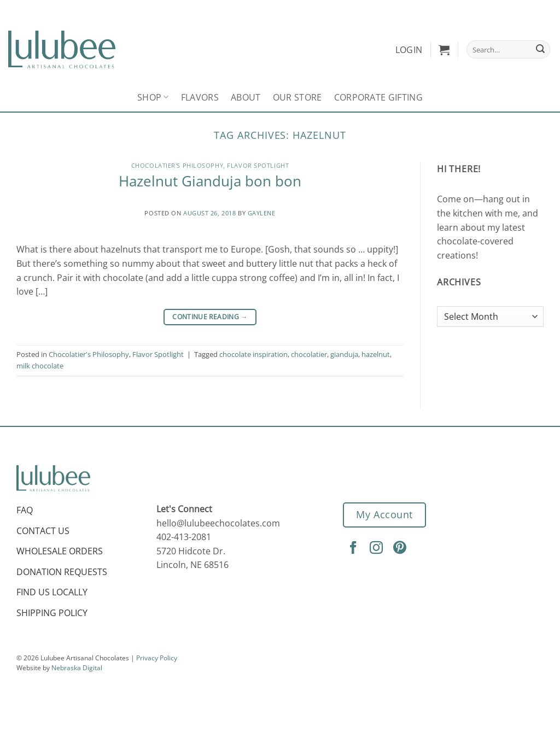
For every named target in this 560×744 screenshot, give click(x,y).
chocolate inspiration (253, 354)
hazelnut (376, 354)
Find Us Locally (52, 592)
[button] (444, 50)
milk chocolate (40, 366)
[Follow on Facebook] (355, 548)
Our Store (297, 97)
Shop (153, 97)
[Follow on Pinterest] (401, 548)
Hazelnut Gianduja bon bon (210, 181)
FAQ (25, 510)
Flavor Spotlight (258, 165)
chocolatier (309, 354)
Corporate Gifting (378, 97)
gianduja (344, 354)
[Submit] (540, 50)
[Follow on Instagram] (378, 548)
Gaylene (262, 213)
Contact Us (43, 531)
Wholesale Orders (60, 551)
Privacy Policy (157, 658)
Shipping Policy (52, 613)
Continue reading (210, 317)
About (246, 97)
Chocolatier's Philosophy (177, 165)
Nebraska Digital (77, 668)
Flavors (200, 97)
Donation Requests (62, 572)
